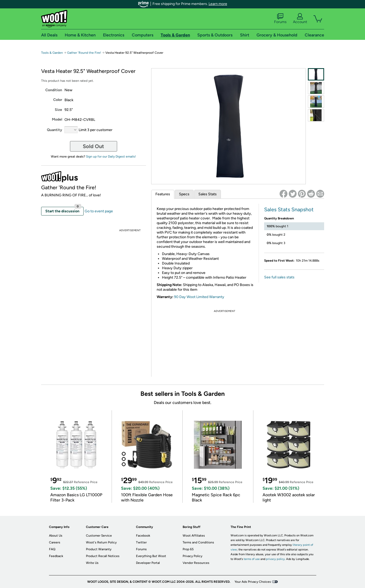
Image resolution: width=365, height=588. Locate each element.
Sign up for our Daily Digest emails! (111, 157)
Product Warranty (99, 549)
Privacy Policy (192, 556)
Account (300, 19)
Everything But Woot (151, 556)
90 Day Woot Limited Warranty (199, 297)
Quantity (55, 130)
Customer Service (99, 536)
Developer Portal (148, 563)
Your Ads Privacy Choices (253, 582)
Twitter (141, 542)
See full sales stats (279, 277)
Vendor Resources (196, 563)
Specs (184, 194)
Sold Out (93, 146)
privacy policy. (276, 559)
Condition (54, 90)
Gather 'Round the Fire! (84, 53)
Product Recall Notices (103, 556)
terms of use (252, 559)
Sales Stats (208, 194)
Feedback (56, 556)
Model (57, 119)
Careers (55, 542)
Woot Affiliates (194, 536)
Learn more (218, 4)
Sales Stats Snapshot (289, 209)
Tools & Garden (52, 53)
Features (163, 194)
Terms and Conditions (198, 542)
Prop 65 (188, 549)
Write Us (92, 563)
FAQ (52, 549)
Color (58, 100)
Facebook (143, 536)
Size (58, 110)
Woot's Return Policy (101, 542)
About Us (56, 536)
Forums (280, 19)
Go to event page (99, 211)
